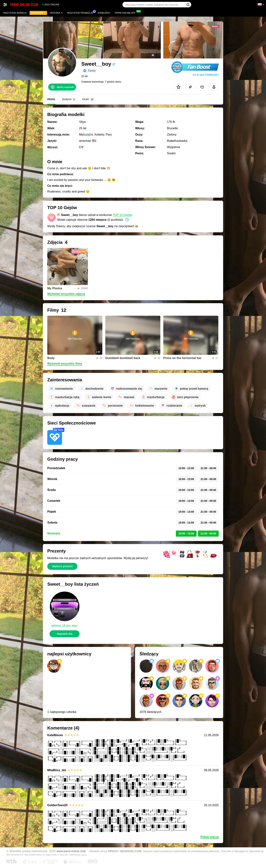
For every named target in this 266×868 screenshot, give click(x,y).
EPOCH (113, 851)
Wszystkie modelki (15, 13)
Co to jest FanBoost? (206, 75)
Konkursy (104, 13)
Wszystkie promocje (81, 13)
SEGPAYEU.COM (131, 851)
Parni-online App (126, 13)
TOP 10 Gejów (122, 215)
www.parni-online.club (71, 851)
